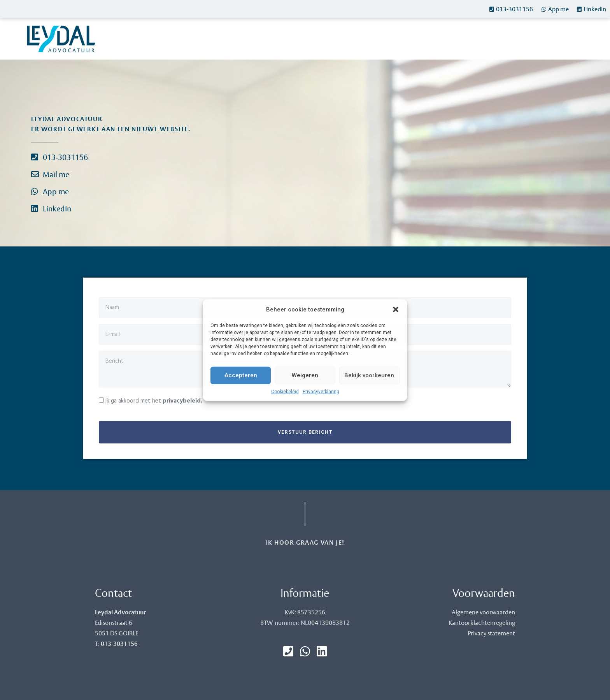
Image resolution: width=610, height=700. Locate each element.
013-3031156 (119, 644)
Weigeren (305, 375)
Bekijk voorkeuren (369, 375)
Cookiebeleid (285, 391)
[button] (396, 310)
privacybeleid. (182, 401)
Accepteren (241, 375)
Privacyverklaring (321, 391)
